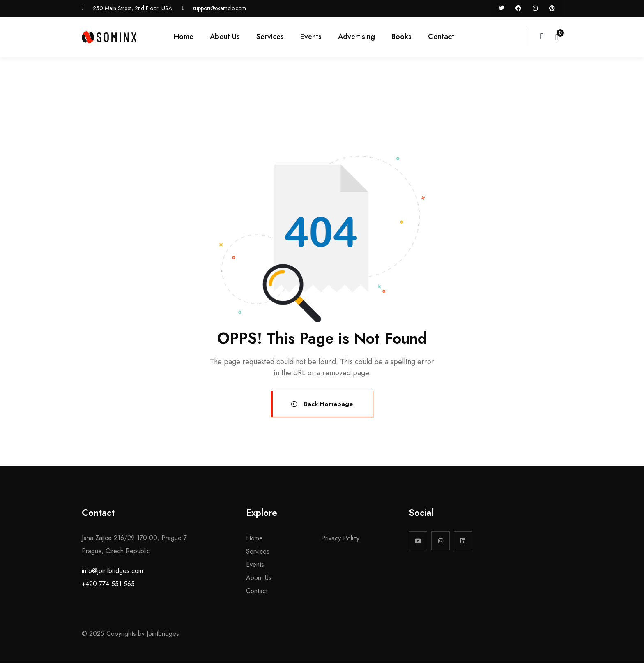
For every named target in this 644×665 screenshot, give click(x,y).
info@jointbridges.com (112, 572)
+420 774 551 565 (108, 585)
